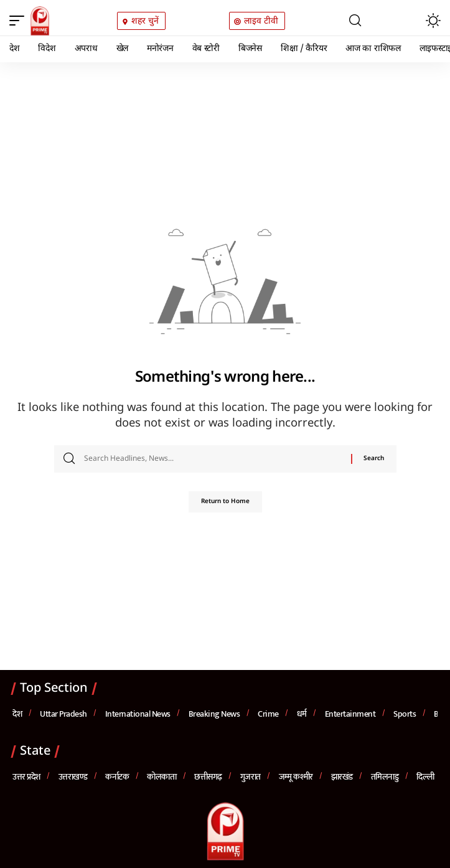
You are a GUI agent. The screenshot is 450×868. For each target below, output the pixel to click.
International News (138, 714)
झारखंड (342, 777)
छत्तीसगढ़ (208, 777)
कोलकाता (162, 777)
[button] (20, 21)
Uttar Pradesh (63, 714)
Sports (405, 714)
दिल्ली (425, 777)
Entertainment (350, 714)
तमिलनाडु (385, 777)
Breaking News (214, 714)
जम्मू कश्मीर (296, 777)
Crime (268, 714)
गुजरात (251, 777)
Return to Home (225, 502)
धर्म (302, 714)
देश (17, 714)
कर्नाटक (117, 777)
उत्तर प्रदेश (26, 777)
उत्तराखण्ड (73, 777)
